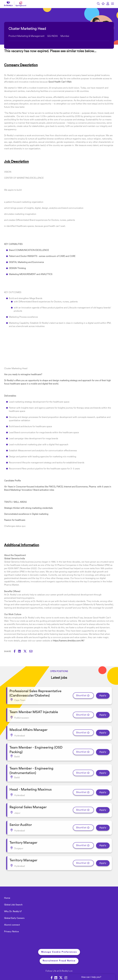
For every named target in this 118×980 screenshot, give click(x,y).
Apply (103, 695)
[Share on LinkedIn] (21, 652)
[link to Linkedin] (56, 965)
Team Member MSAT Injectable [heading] (34, 710)
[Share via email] (32, 652)
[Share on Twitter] (26, 652)
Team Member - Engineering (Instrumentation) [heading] (31, 765)
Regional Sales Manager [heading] (28, 799)
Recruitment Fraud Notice (59, 948)
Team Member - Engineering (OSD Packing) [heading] (36, 745)
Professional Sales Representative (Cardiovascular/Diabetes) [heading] (35, 693)
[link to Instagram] (66, 965)
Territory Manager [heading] (23, 832)
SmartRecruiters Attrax (74, 972)
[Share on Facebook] (16, 652)
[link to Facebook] (52, 965)
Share (8, 652)
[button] (98, 4)
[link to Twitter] (61, 965)
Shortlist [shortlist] (81, 695)
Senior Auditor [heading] (21, 815)
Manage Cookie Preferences (59, 939)
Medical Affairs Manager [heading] (28, 726)
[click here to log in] (108, 4)
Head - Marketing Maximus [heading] (31, 782)
